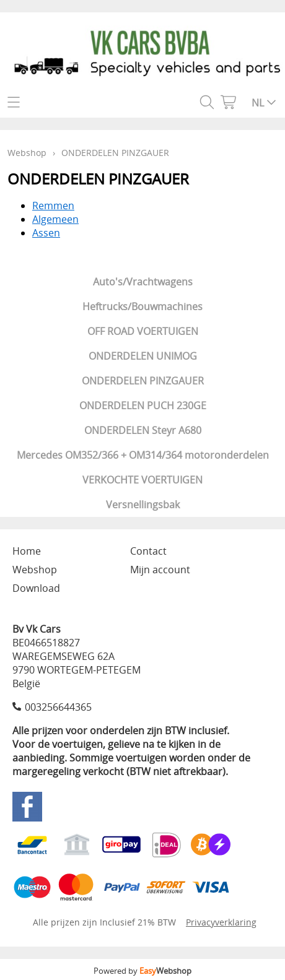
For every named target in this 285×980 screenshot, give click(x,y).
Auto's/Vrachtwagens (143, 282)
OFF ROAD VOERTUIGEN (143, 331)
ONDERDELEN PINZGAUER (143, 381)
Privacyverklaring (221, 922)
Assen (46, 233)
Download (36, 588)
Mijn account (160, 570)
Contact (148, 551)
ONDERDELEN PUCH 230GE (143, 405)
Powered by (142, 971)
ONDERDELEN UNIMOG (143, 356)
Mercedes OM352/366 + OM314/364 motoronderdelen (143, 455)
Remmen (53, 206)
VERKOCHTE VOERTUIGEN (142, 480)
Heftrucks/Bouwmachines (142, 306)
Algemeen (55, 219)
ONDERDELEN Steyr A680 (143, 430)
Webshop (27, 153)
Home (27, 551)
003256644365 (58, 707)
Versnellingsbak (143, 505)
